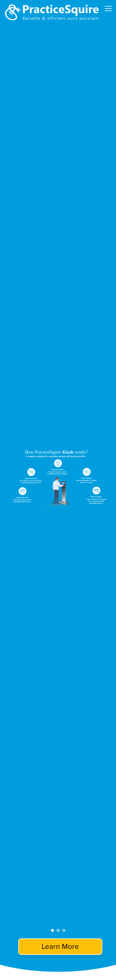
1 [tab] (52, 930)
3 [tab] (64, 930)
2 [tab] (58, 930)
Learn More (60, 947)
